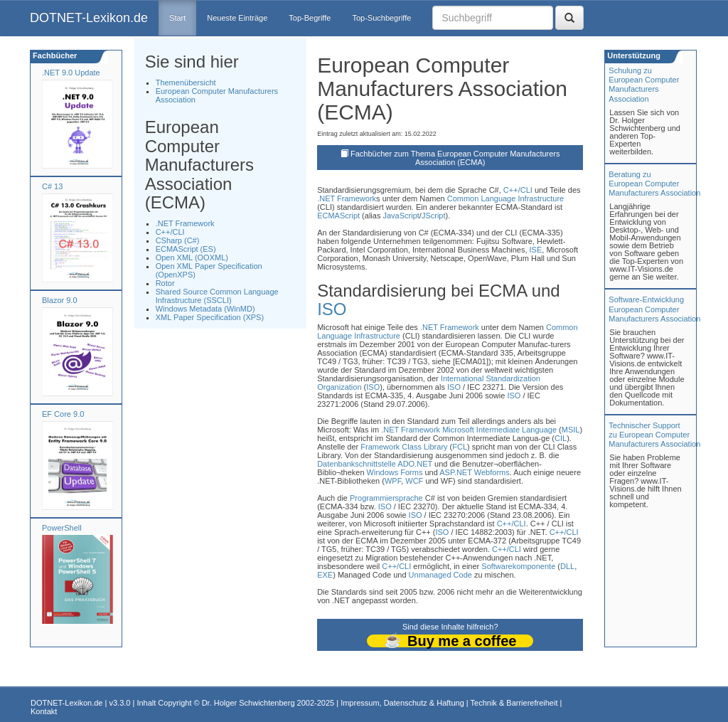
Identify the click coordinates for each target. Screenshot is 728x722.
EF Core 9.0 (63, 414)
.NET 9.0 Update (71, 73)
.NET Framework (185, 223)
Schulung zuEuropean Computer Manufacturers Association (644, 85)
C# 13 (52, 186)
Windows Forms (395, 472)
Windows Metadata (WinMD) (205, 309)
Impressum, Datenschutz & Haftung (402, 703)
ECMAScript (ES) (186, 249)
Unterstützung (633, 55)
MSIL (571, 430)
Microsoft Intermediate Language (499, 430)
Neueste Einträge (237, 18)
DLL (567, 566)
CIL (561, 438)
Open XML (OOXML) (192, 258)
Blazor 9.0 (60, 300)
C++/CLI (170, 232)
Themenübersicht (186, 83)
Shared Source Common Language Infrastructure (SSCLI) (217, 296)
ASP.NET (455, 472)
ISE (536, 250)
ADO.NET (415, 464)
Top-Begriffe (310, 18)
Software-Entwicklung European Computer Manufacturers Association (654, 309)
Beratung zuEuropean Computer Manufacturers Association (654, 184)
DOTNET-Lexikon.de (89, 18)
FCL (460, 447)
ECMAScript (338, 216)
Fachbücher (54, 55)
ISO (332, 309)
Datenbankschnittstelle (357, 464)
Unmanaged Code (440, 575)
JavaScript (401, 216)
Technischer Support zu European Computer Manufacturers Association (654, 435)
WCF (414, 481)
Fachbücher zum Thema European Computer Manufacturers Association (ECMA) (455, 158)
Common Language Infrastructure (505, 198)
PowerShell (62, 528)
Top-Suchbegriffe (381, 18)
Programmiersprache (386, 498)
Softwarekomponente (518, 566)
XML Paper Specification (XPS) (210, 317)
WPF (393, 481)
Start (177, 18)
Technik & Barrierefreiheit (514, 703)
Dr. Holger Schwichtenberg (248, 703)
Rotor (165, 283)
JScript (434, 216)
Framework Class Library (404, 447)
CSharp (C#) (178, 240)
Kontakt (44, 711)
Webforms (492, 472)
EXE (325, 575)
